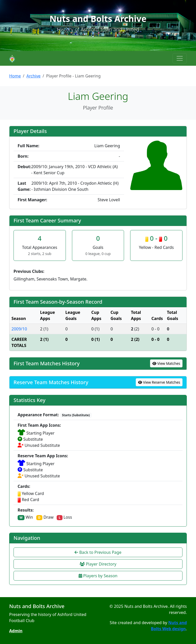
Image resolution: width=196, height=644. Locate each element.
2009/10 (19, 329)
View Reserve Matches (159, 382)
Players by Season (98, 576)
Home (15, 76)
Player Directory (98, 564)
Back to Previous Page (98, 552)
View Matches (166, 363)
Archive (33, 76)
